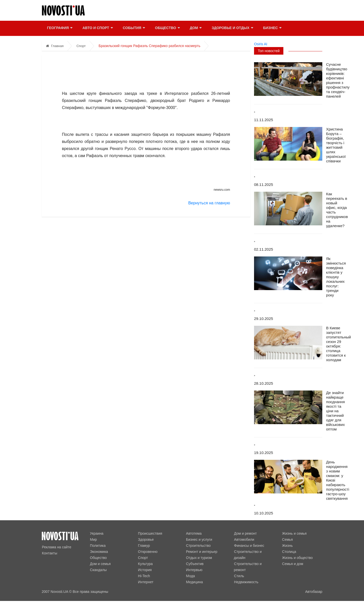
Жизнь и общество (297, 558)
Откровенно (147, 552)
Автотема (194, 533)
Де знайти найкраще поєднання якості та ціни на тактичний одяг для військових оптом (335, 411)
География (59, 28)
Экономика (99, 552)
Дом (195, 28)
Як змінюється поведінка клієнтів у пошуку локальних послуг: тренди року (336, 277)
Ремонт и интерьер (201, 552)
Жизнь (287, 546)
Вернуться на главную (209, 203)
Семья (287, 539)
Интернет (145, 582)
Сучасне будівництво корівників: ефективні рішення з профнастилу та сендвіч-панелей (338, 80)
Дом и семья (100, 564)
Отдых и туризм (199, 558)
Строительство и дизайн (254, 552)
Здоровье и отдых (232, 28)
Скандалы (98, 570)
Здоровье (146, 539)
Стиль (239, 570)
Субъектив (195, 564)
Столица (289, 552)
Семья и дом (292, 564)
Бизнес (272, 28)
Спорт (81, 46)
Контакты (49, 553)
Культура (145, 564)
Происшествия (150, 533)
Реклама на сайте (56, 547)
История (145, 570)
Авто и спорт (97, 28)
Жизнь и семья (294, 533)
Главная (55, 46)
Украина (96, 533)
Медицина (194, 582)
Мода (190, 576)
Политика (98, 546)
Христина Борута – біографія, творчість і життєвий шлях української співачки (336, 145)
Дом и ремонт (245, 533)
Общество (167, 28)
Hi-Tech (144, 576)
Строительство (198, 546)
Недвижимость (246, 576)
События (133, 28)
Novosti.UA (59, 592)
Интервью (194, 570)
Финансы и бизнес (249, 546)
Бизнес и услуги (199, 539)
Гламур (144, 546)
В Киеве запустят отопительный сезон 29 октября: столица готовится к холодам (338, 344)
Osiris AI (261, 44)
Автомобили (244, 539)
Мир (93, 539)
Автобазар (314, 592)
